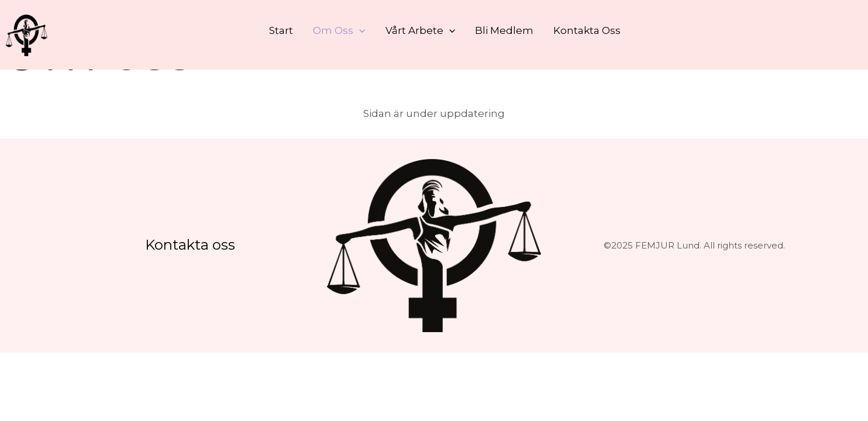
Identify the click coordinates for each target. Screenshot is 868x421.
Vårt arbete (420, 31)
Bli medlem (504, 30)
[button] (359, 31)
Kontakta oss (587, 30)
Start (281, 30)
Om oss (339, 31)
